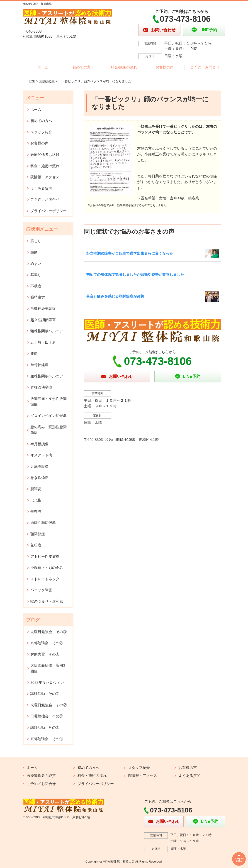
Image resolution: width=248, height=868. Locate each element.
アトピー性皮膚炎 (45, 556)
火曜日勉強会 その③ (49, 632)
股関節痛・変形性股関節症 (49, 402)
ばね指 (36, 500)
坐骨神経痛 (39, 365)
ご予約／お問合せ (205, 67)
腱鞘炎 (36, 489)
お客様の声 (165, 67)
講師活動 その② (45, 694)
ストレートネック (45, 579)
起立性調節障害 (43, 320)
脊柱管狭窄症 (41, 387)
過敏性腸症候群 (43, 523)
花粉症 (36, 545)
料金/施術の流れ (124, 67)
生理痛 (36, 511)
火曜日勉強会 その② (49, 705)
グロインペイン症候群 (49, 416)
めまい (36, 264)
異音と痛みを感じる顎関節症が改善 (115, 296)
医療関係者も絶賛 (45, 155)
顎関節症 (38, 534)
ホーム (43, 67)
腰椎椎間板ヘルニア (47, 376)
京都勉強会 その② (47, 643)
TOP (32, 81)
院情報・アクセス (45, 177)
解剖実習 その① (45, 654)
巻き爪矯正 (39, 478)
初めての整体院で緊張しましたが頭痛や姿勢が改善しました (135, 275)
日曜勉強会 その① (47, 716)
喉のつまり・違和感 (47, 601)
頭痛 (34, 252)
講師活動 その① (45, 727)
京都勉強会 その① (47, 739)
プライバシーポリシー (49, 211)
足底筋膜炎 (39, 466)
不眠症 (36, 286)
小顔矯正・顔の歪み (47, 568)
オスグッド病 (41, 455)
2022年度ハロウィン (47, 683)
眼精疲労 (38, 297)
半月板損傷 (39, 444)
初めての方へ (83, 67)
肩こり (36, 241)
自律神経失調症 (43, 309)
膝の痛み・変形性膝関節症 (49, 430)
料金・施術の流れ (45, 166)
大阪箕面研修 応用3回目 (48, 668)
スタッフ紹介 (41, 132)
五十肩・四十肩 (43, 342)
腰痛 (34, 353)
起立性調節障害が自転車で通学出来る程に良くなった (130, 253)
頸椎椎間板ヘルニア (47, 331)
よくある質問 (41, 188)
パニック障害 (41, 590)
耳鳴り (36, 275)
